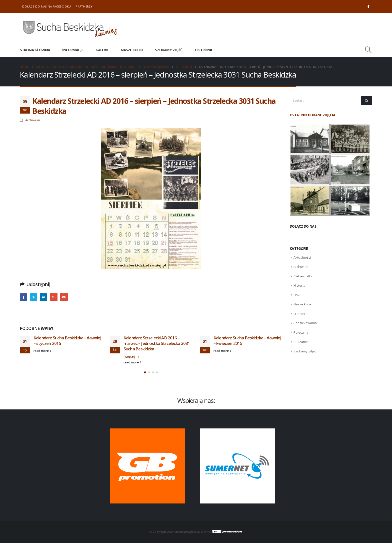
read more (42, 351)
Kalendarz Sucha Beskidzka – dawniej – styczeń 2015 (67, 341)
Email (64, 297)
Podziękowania (305, 323)
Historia (299, 285)
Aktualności (302, 257)
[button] (368, 50)
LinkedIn (44, 297)
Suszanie (301, 342)
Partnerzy (84, 6)
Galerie (102, 50)
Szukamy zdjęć (169, 50)
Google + (54, 297)
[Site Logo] (70, 28)
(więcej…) (131, 356)
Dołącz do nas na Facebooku (46, 6)
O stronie (204, 50)
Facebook (23, 297)
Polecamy (301, 332)
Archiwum (33, 120)
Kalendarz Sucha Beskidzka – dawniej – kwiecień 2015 (247, 341)
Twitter (34, 297)
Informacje (73, 50)
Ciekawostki (303, 276)
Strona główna (35, 50)
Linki (297, 295)
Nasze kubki (132, 50)
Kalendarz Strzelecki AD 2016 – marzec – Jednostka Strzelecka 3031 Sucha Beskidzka (157, 343)
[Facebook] (368, 7)
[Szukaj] (366, 101)
